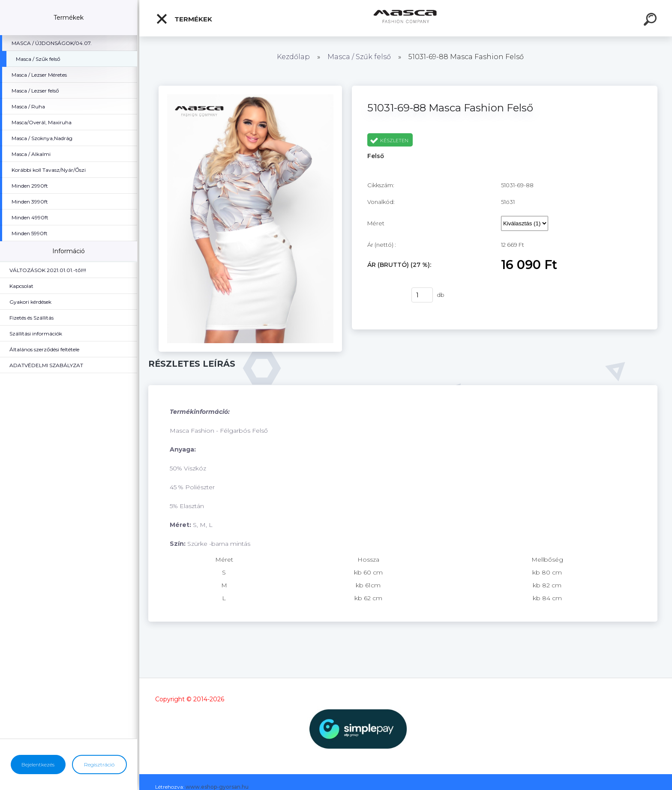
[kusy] (422, 295)
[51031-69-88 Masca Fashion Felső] (250, 89)
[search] (651, 21)
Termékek (184, 19)
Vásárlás (384, 295)
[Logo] (406, 18)
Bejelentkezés (38, 765)
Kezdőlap (293, 57)
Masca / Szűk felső (360, 57)
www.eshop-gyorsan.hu (217, 787)
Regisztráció (99, 765)
